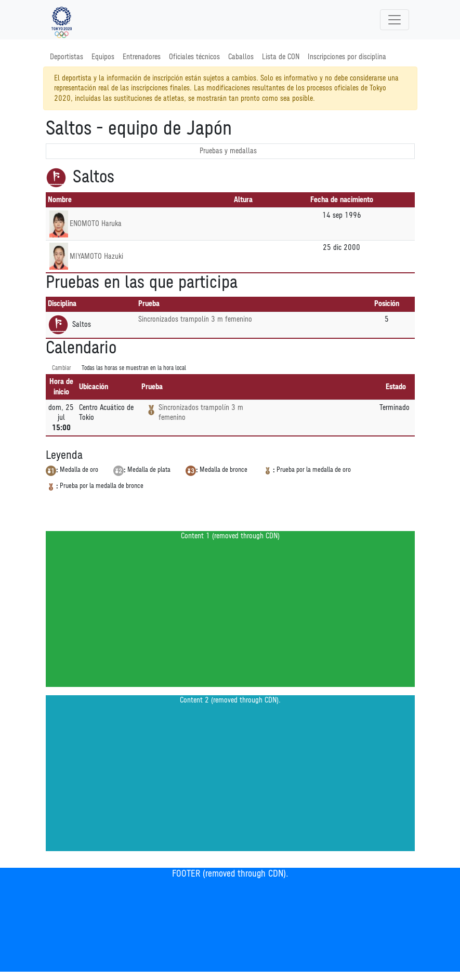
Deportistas (67, 57)
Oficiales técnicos (194, 57)
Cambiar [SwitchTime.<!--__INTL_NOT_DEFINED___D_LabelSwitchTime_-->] (62, 368)
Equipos (103, 57)
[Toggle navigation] (395, 20)
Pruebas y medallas (228, 151)
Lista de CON (281, 57)
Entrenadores (142, 57)
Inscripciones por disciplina (347, 57)
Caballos (241, 57)
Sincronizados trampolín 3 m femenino (195, 319)
